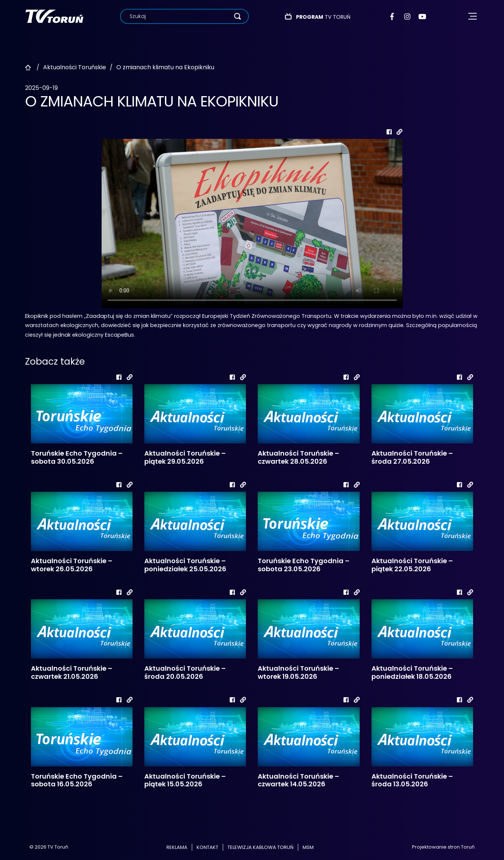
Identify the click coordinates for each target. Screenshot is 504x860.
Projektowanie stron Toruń (443, 847)
